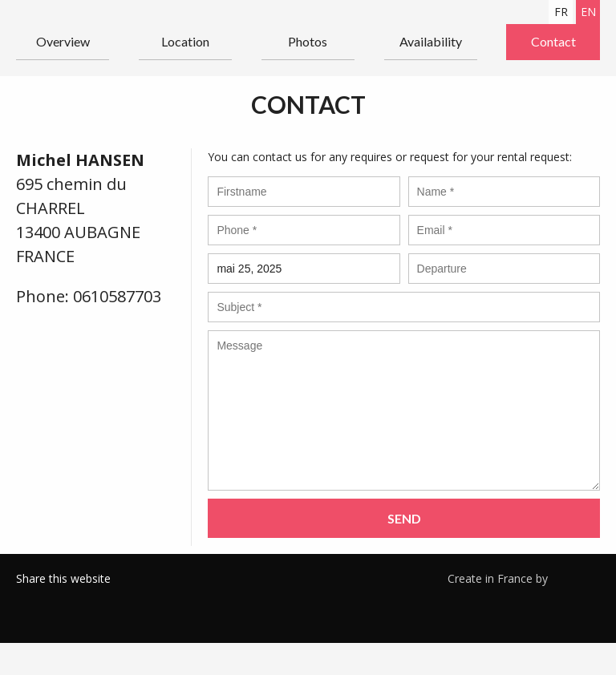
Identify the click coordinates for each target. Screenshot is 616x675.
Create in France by (524, 578)
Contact (553, 41)
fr (561, 12)
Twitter (52, 599)
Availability (431, 41)
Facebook (28, 599)
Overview (63, 41)
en (588, 12)
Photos (308, 41)
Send (404, 518)
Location (185, 41)
